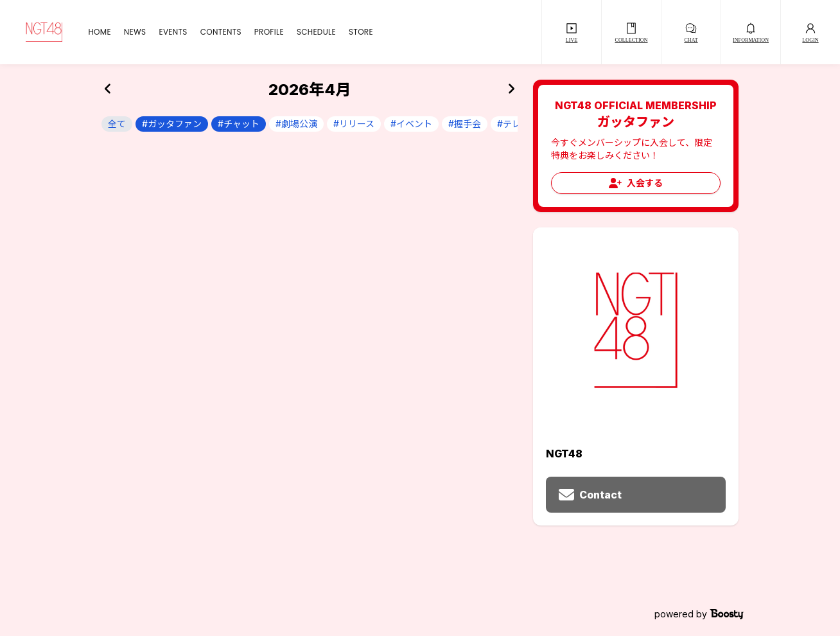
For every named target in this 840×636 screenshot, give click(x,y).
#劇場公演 (296, 124)
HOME (99, 32)
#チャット (239, 124)
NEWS (135, 32)
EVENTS (173, 32)
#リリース (354, 124)
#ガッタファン (172, 124)
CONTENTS (221, 32)
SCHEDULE (316, 32)
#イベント (411, 124)
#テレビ (513, 124)
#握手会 (465, 124)
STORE (361, 32)
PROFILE (269, 32)
